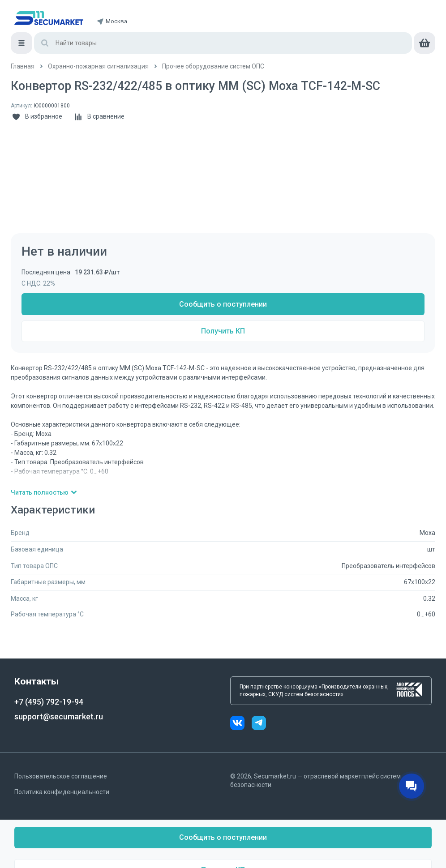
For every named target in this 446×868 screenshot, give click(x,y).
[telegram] (259, 724)
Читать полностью (44, 492)
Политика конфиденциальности (62, 792)
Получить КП (223, 331)
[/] (23, 66)
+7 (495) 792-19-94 (49, 702)
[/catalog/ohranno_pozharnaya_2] (98, 66)
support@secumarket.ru (59, 716)
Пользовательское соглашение (61, 776)
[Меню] (21, 43)
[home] (49, 18)
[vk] (241, 724)
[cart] (425, 43)
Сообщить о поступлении (223, 304)
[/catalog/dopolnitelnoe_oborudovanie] (213, 66)
